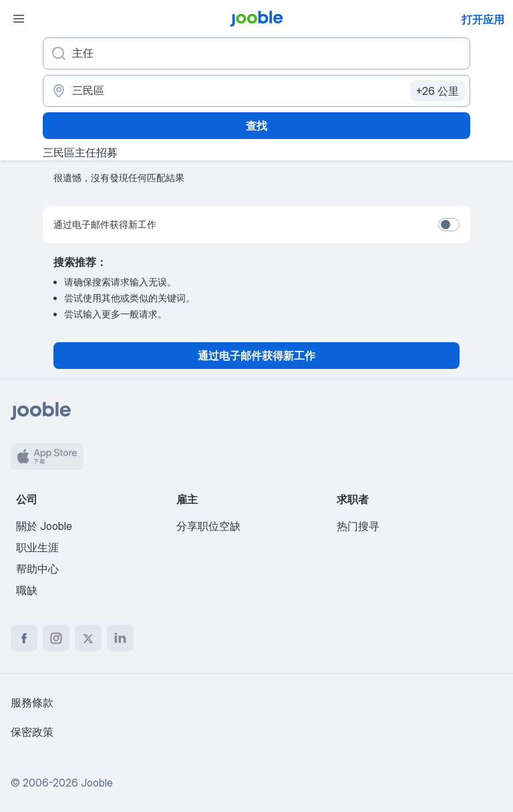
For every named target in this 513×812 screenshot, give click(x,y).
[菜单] (19, 19)
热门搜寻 (358, 526)
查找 (256, 126)
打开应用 (483, 19)
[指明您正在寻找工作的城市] (256, 91)
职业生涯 (37, 547)
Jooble (97, 783)
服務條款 (32, 702)
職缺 (27, 590)
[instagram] (56, 638)
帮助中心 (37, 569)
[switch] (449, 225)
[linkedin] (120, 638)
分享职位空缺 (208, 526)
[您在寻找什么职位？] (256, 53)
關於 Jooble (44, 526)
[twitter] (88, 638)
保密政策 (32, 732)
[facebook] (24, 638)
